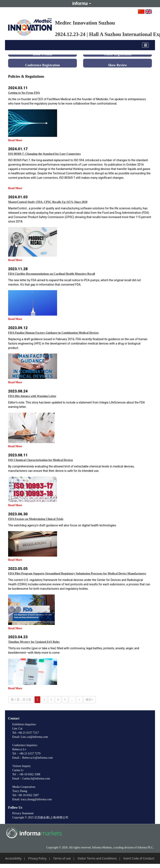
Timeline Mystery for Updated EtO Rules (34, 642)
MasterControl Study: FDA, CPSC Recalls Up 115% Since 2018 (48, 202)
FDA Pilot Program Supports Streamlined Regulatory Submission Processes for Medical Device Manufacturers (77, 574)
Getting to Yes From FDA (24, 93)
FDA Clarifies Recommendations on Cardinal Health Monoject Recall (52, 274)
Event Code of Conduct (139, 858)
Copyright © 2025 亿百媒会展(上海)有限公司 (40, 817)
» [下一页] (79, 700)
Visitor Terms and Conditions (97, 858)
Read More (15, 140)
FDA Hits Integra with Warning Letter (32, 396)
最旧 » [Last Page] (90, 700)
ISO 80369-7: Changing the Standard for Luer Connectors (44, 154)
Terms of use (62, 858)
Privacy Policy (37, 858)
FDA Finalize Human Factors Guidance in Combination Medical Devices (53, 333)
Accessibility (13, 858)
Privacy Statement (23, 813)
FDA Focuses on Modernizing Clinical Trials (36, 519)
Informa (80, 4)
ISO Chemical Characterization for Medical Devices (41, 460)
